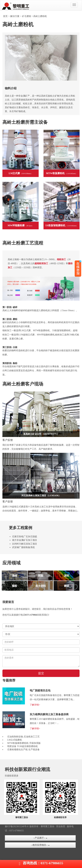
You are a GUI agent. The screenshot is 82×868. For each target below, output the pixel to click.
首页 (5, 16)
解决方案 (15, 16)
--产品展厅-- (40, 838)
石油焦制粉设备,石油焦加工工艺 (23, 737)
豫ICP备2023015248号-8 (17, 826)
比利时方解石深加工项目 (25, 544)
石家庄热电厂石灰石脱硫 (25, 537)
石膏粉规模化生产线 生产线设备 (23, 750)
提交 (41, 673)
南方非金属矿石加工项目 (25, 540)
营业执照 (61, 826)
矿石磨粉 (27, 16)
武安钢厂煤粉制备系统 (23, 547)
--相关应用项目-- (40, 845)
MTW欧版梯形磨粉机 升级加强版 (24, 743)
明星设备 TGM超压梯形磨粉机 (23, 746)
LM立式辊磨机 (15, 740)
